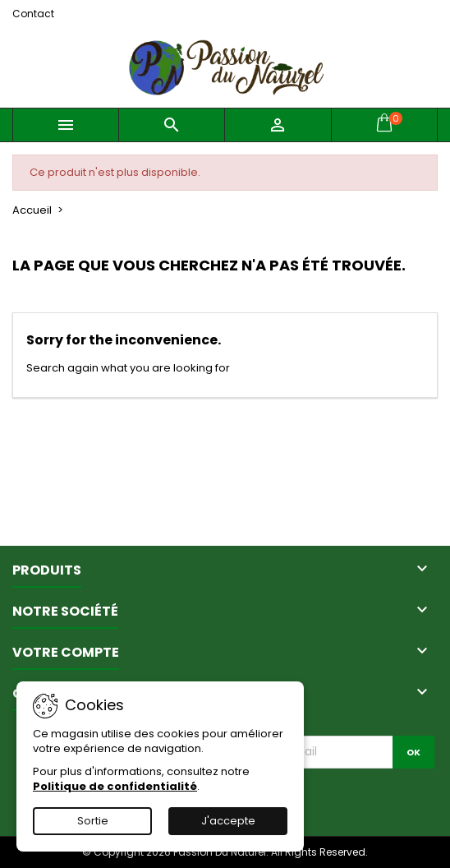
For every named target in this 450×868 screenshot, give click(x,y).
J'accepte (228, 821)
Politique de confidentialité (115, 786)
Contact (33, 14)
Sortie (93, 821)
